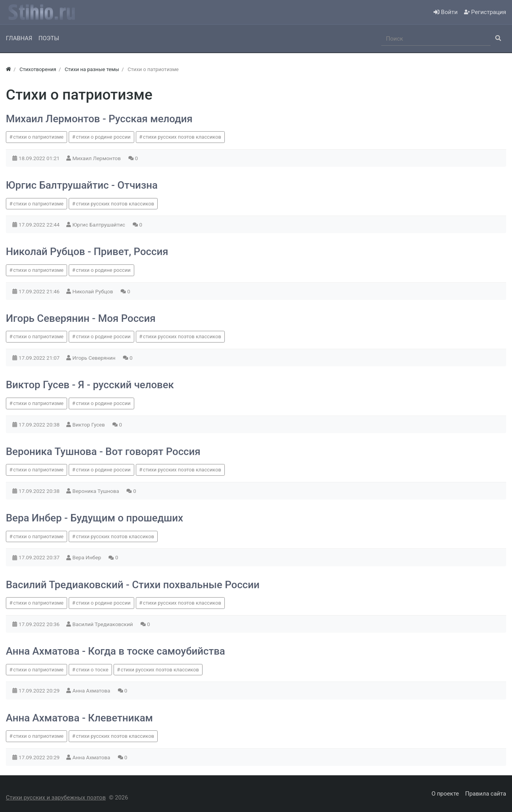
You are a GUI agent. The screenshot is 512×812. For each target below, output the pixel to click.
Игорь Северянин (95, 358)
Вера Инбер (88, 557)
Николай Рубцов (94, 291)
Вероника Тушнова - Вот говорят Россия (103, 452)
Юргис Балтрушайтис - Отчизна (82, 185)
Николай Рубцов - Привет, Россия (87, 252)
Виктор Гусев (90, 425)
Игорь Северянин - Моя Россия (81, 318)
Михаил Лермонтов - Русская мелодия (99, 119)
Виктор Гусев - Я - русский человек (90, 385)
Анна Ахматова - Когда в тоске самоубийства (116, 651)
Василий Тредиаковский (103, 624)
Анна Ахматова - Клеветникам (79, 718)
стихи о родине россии (103, 137)
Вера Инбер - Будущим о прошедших (94, 518)
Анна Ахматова (92, 691)
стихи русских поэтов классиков (182, 137)
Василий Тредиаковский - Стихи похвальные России (133, 585)
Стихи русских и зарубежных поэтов (56, 798)
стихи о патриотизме (38, 137)
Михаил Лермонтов (97, 158)
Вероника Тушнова (97, 491)
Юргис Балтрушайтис (100, 225)
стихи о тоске (92, 670)
